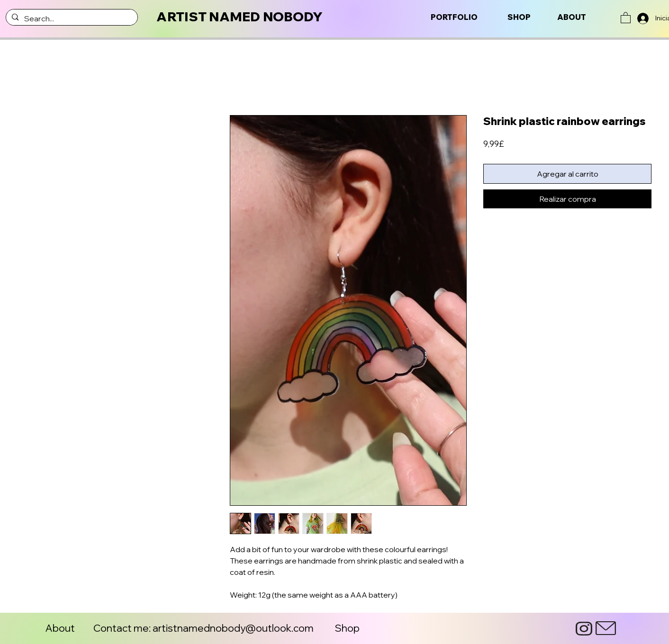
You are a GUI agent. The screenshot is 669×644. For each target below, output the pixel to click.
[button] (626, 17)
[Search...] (71, 18)
